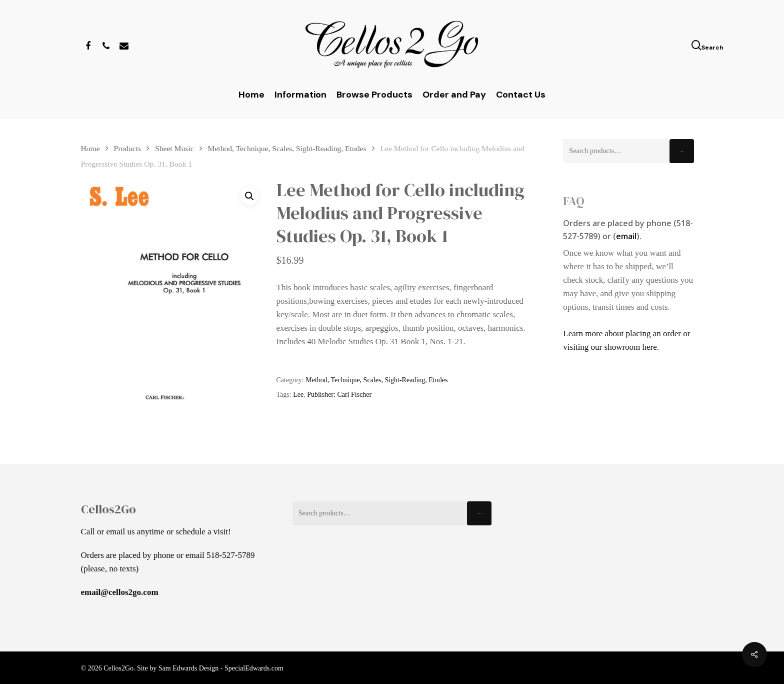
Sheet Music (174, 148)
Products (128, 148)
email (626, 236)
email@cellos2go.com (120, 592)
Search (682, 151)
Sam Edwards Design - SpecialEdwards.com (221, 668)
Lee (298, 395)
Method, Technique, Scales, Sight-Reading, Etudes (287, 148)
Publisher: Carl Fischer (339, 395)
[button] (249, 196)
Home (90, 148)
